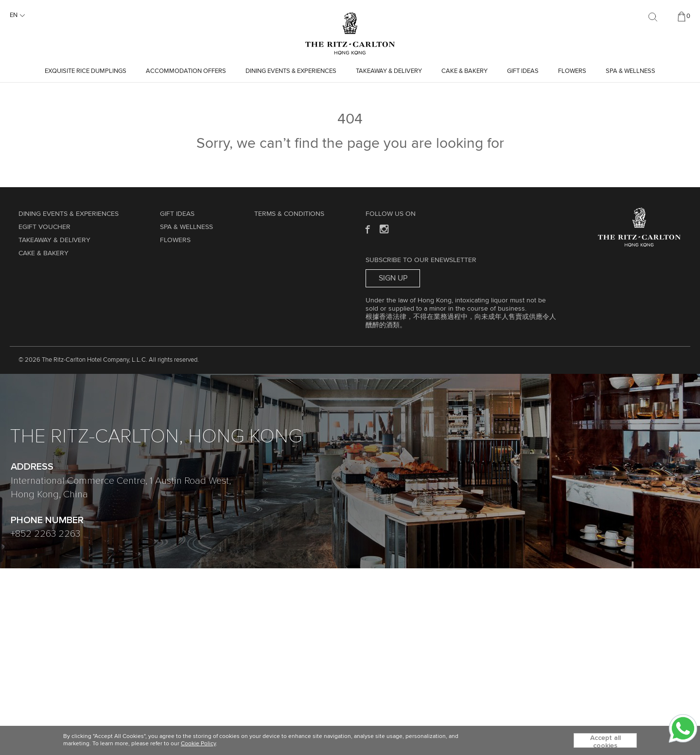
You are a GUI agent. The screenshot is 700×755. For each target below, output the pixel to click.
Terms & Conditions (289, 214)
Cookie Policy (198, 744)
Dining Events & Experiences (291, 71)
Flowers (572, 71)
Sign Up (393, 278)
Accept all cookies (605, 741)
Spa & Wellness (630, 71)
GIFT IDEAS (523, 71)
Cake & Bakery (464, 71)
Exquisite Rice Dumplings (86, 71)
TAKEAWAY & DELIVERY (389, 71)
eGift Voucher (44, 227)
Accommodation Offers (186, 71)
